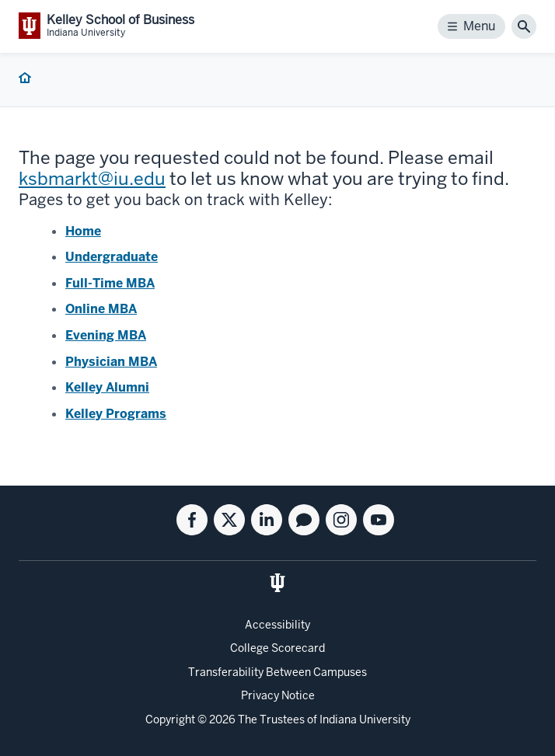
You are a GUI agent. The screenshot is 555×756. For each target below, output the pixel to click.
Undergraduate (112, 257)
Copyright (170, 719)
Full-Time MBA (110, 283)
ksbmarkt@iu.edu (92, 179)
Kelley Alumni (107, 387)
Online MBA (101, 309)
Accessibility (277, 625)
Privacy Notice (278, 695)
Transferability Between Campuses (277, 672)
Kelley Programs (116, 414)
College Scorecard (277, 648)
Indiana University (365, 719)
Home (83, 231)
